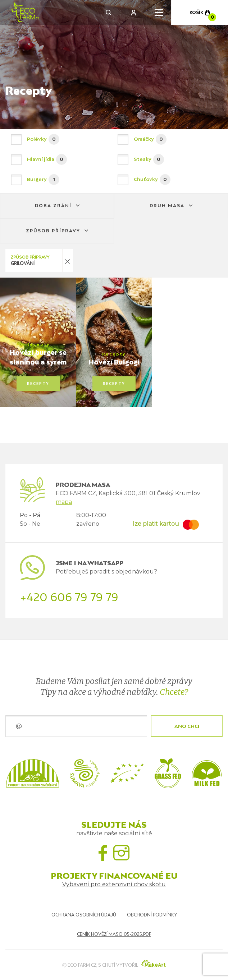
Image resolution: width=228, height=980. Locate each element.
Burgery (61, 180)
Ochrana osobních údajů (84, 915)
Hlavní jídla (61, 159)
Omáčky (167, 139)
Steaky (167, 159)
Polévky (61, 139)
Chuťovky (167, 180)
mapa (64, 502)
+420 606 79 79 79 (69, 597)
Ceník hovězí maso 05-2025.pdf (114, 934)
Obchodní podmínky (152, 915)
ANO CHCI (187, 726)
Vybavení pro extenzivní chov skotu (114, 884)
